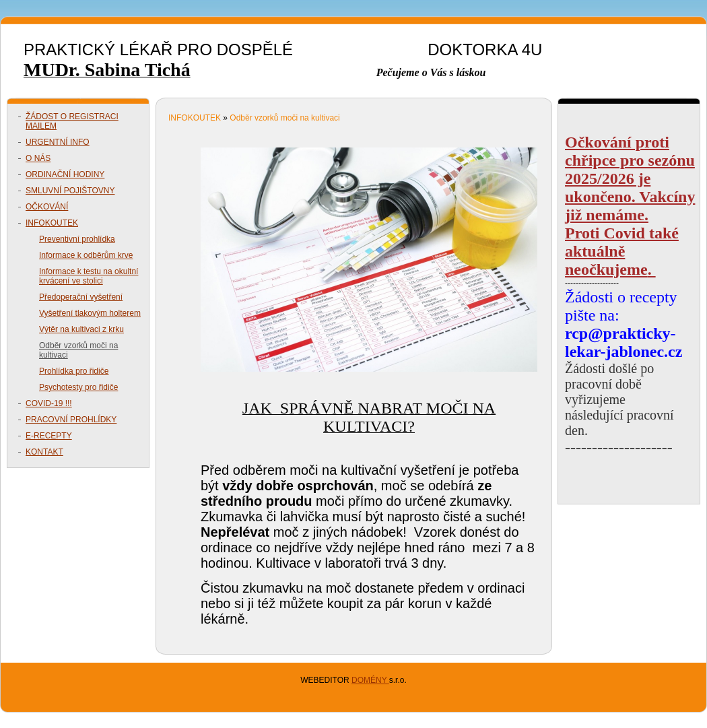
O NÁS (38, 158)
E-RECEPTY (49, 436)
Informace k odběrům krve (86, 255)
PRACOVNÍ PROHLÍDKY (71, 420)
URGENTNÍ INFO (58, 142)
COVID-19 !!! (49, 403)
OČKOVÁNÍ (47, 207)
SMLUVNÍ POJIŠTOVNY (70, 191)
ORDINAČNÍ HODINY (65, 174)
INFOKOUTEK (52, 223)
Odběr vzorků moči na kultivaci (78, 350)
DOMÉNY (370, 680)
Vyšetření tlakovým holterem (90, 313)
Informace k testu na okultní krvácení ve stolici (89, 276)
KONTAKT (44, 452)
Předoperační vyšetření (81, 297)
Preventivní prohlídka (77, 239)
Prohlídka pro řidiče (74, 371)
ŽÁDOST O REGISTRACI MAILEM (72, 121)
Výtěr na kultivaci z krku (81, 329)
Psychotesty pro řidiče (78, 387)
